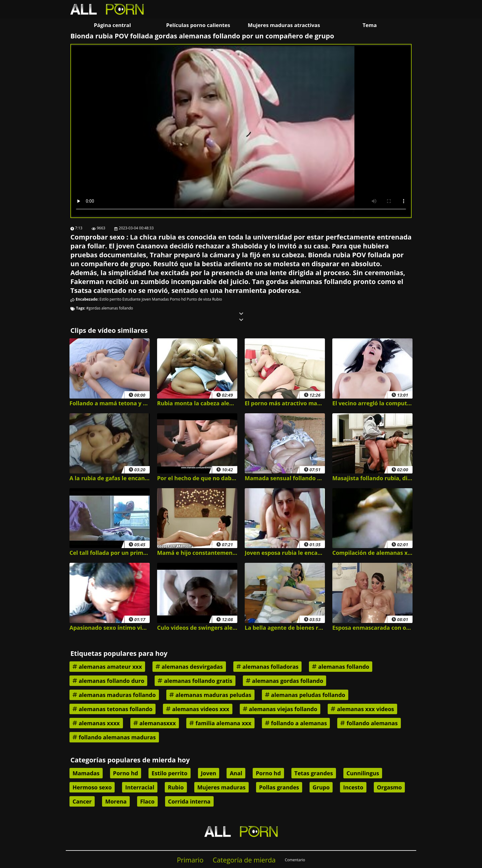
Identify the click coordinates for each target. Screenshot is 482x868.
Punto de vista (199, 299)
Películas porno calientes (198, 25)
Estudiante (131, 299)
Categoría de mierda (244, 860)
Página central (112, 25)
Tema (369, 25)
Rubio (217, 299)
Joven (146, 299)
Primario (190, 860)
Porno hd (178, 299)
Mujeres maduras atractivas (284, 25)
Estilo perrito (111, 299)
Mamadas (160, 299)
